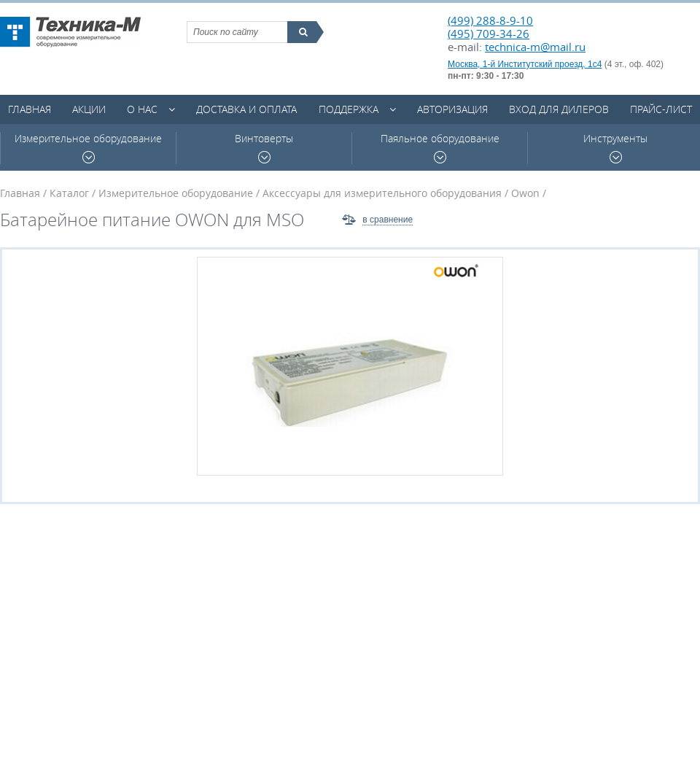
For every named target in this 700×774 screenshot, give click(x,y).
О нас (142, 109)
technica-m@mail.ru (535, 47)
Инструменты (615, 148)
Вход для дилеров (559, 109)
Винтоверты (264, 148)
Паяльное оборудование (440, 148)
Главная (30, 109)
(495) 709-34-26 (489, 34)
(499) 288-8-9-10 (490, 20)
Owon (525, 193)
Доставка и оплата (246, 109)
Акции (89, 109)
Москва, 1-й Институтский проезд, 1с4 (525, 64)
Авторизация (452, 109)
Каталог (69, 193)
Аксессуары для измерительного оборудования (382, 193)
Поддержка (349, 109)
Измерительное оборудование (88, 148)
